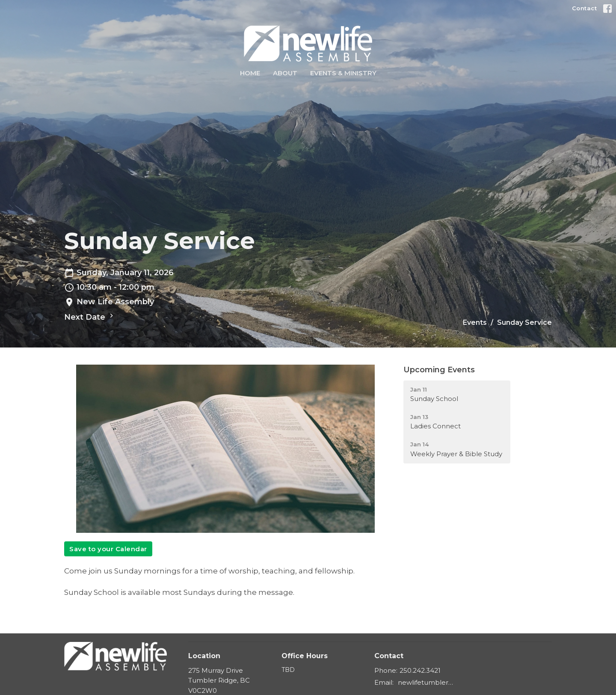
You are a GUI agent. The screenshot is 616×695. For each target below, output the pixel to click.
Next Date (90, 317)
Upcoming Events (439, 370)
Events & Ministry (343, 73)
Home (250, 73)
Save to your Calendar (108, 549)
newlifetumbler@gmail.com (428, 682)
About (285, 73)
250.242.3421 (420, 670)
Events (475, 322)
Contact (585, 8)
